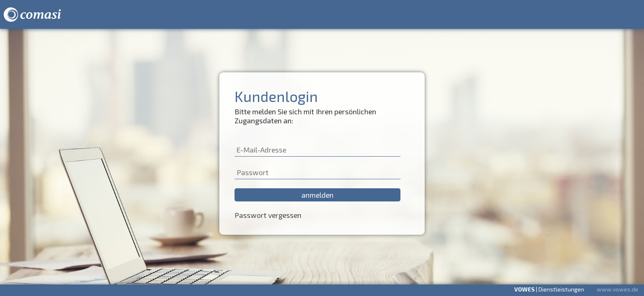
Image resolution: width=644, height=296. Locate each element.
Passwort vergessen (268, 215)
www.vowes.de (618, 289)
